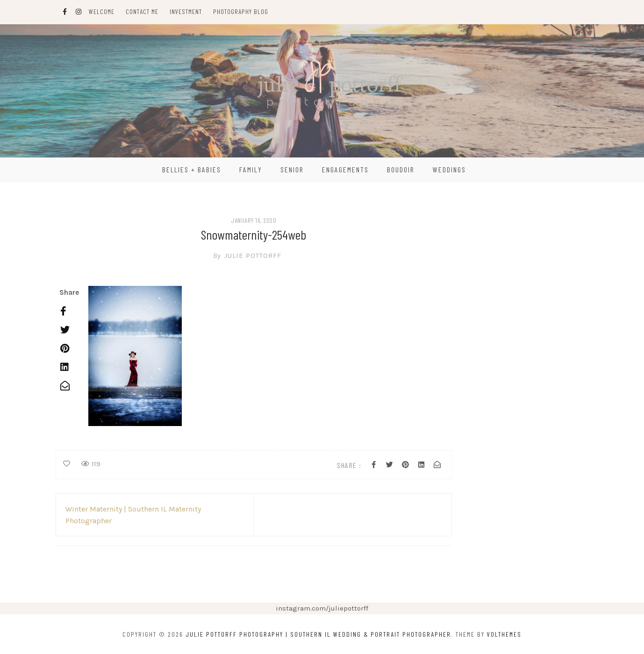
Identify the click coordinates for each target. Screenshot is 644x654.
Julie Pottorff (254, 256)
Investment (186, 11)
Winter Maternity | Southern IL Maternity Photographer (133, 515)
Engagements (345, 169)
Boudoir (401, 169)
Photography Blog (241, 11)
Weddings (449, 169)
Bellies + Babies (192, 169)
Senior (292, 169)
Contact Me (142, 11)
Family (251, 169)
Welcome (102, 11)
